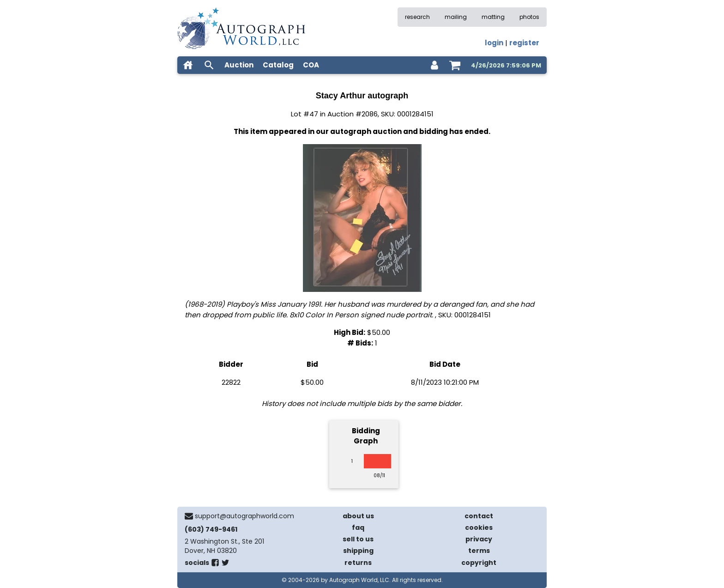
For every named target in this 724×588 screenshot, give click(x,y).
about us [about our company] (358, 516)
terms (479, 551)
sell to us (358, 539)
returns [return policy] (358, 563)
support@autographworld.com (244, 516)
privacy (479, 539)
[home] (188, 65)
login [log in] (494, 43)
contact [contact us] (479, 516)
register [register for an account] (524, 43)
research (417, 17)
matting (493, 17)
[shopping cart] (455, 65)
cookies (479, 527)
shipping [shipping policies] (358, 551)
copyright (479, 563)
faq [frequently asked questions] (358, 527)
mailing (456, 17)
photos (529, 17)
